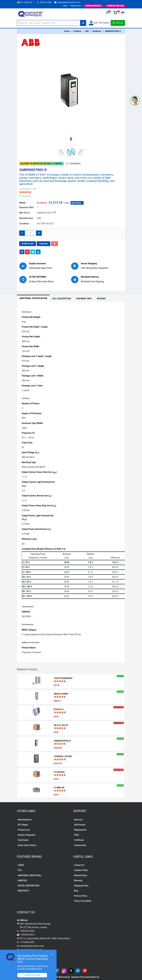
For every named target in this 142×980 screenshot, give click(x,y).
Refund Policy (80, 875)
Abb (87, 31)
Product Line (24, 830)
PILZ (20, 870)
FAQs (76, 835)
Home (67, 31)
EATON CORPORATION (28, 886)
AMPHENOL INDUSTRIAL (30, 875)
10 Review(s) (25, 196)
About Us (78, 820)
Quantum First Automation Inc (85, 977)
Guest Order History (27, 845)
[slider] (25, 192)
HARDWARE (25, 189)
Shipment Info (84, 299)
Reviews (101, 299)
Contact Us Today (34, 975)
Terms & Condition (83, 901)
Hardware (97, 31)
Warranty (78, 881)
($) (26, 2)
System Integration (27, 835)
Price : (23, 203)
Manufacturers (25, 820)
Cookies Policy (81, 870)
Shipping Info (80, 830)
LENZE (21, 865)
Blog (76, 891)
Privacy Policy (81, 896)
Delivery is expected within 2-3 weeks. (42, 164)
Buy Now (44, 244)
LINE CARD (113, 6)
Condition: (24, 224)
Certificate (79, 840)
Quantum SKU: (27, 207)
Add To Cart (28, 244)
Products (77, 31)
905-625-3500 (44, 2)
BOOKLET (87, 6)
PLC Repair (23, 825)
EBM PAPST (23, 891)
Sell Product (80, 825)
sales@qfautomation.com (67, 2)
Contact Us (79, 865)
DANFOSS (22, 881)
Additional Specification (33, 298)
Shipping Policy (81, 886)
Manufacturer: (26, 218)
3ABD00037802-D (113, 31)
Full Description (62, 299)
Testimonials (80, 845)
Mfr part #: (25, 213)
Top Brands (23, 840)
